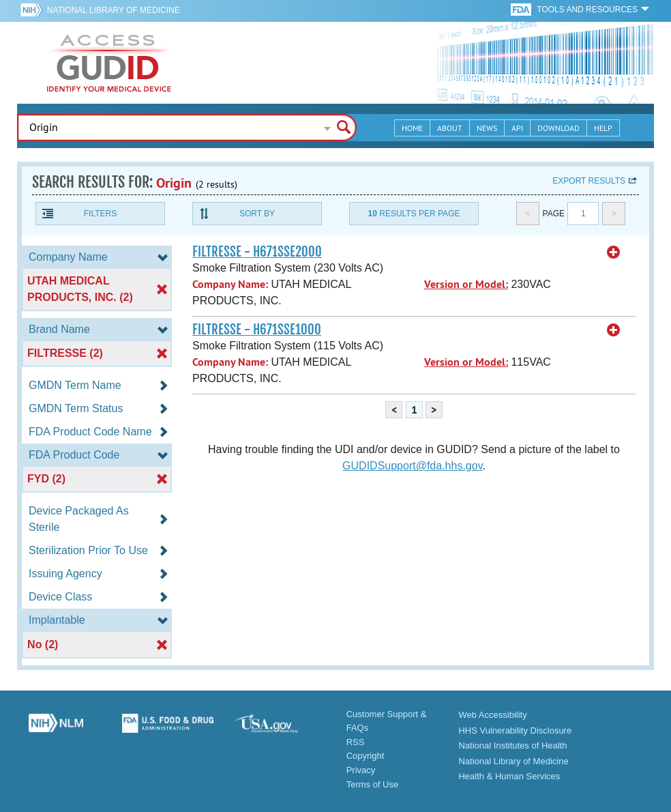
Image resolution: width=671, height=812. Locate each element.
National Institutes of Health (512, 745)
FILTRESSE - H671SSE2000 (257, 252)
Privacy (361, 770)
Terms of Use (373, 784)
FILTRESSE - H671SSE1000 (257, 330)
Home (412, 128)
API (517, 128)
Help (603, 128)
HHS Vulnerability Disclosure (515, 730)
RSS (356, 742)
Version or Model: (466, 284)
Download (558, 128)
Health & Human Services (509, 776)
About (450, 128)
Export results (589, 181)
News (487, 128)
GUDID (109, 63)
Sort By (257, 214)
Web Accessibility (492, 715)
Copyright (366, 756)
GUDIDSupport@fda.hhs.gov (412, 466)
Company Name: (230, 284)
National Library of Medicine (114, 10)
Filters (100, 214)
